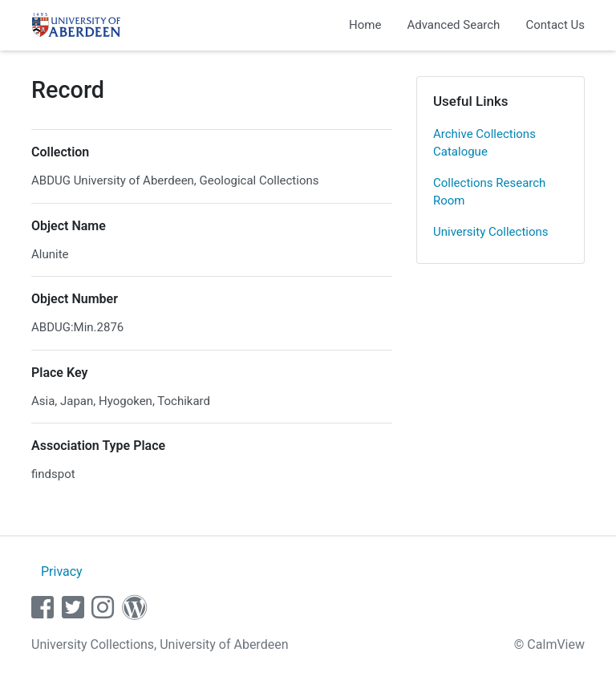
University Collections (491, 232)
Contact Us (555, 25)
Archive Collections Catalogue (484, 143)
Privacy (62, 571)
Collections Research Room (489, 192)
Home (365, 25)
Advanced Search (453, 25)
